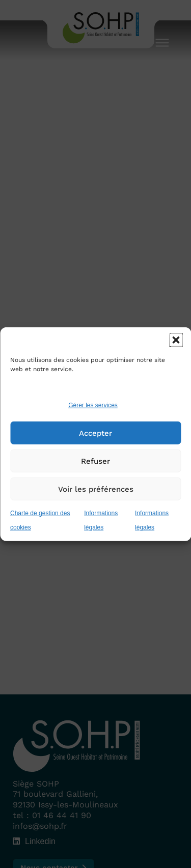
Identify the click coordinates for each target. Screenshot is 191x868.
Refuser (95, 461)
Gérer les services (93, 405)
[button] (176, 340)
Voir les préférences (96, 489)
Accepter (95, 433)
